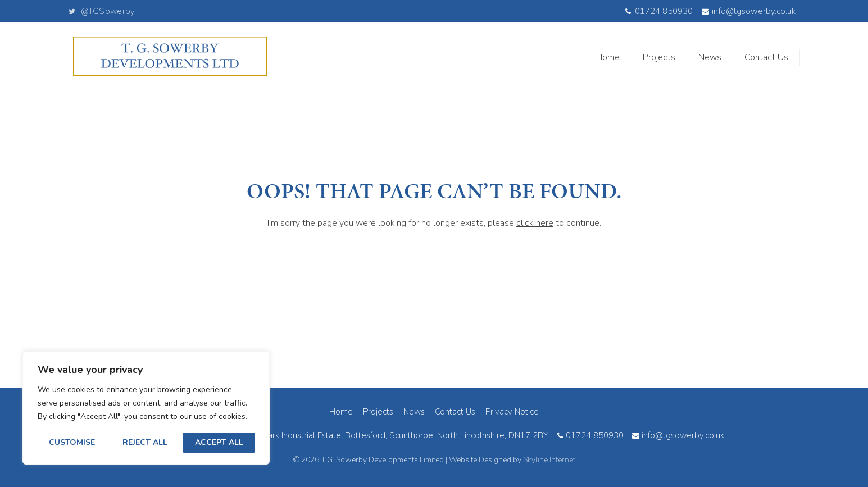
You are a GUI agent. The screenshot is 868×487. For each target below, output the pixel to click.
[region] (146, 408)
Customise (72, 442)
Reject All (145, 442)
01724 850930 (659, 12)
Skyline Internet (549, 460)
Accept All (219, 442)
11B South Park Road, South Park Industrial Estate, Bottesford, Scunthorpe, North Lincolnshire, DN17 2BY (346, 435)
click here (535, 223)
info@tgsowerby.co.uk (749, 12)
